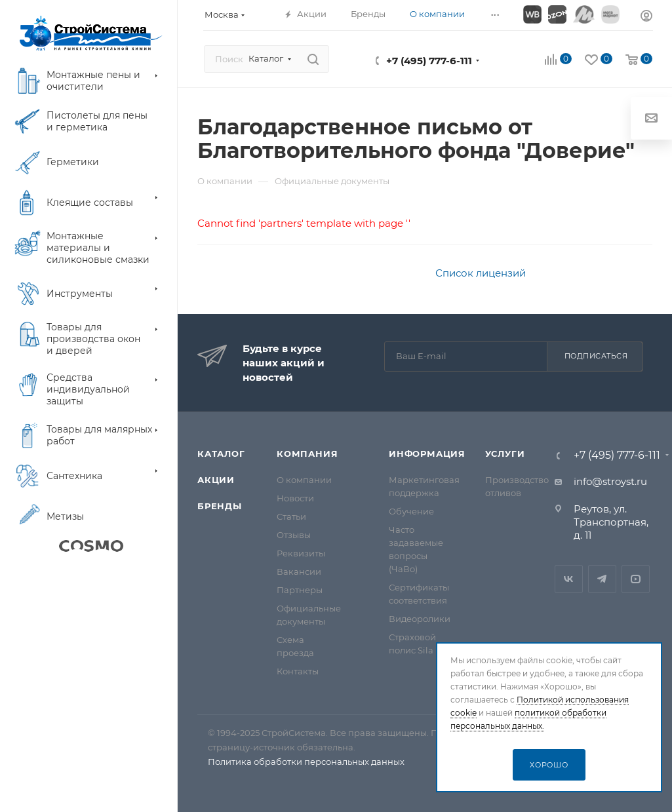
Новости (295, 498)
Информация (427, 454)
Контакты (298, 671)
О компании (304, 480)
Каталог (221, 454)
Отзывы (294, 535)
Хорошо (549, 765)
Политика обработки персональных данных (306, 762)
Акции (216, 480)
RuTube (636, 579)
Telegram (602, 579)
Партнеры (300, 590)
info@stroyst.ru (610, 481)
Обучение (411, 511)
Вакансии (299, 571)
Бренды (220, 506)
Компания (307, 454)
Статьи (291, 516)
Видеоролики (420, 619)
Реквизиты (301, 553)
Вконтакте (569, 579)
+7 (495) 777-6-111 (429, 61)
